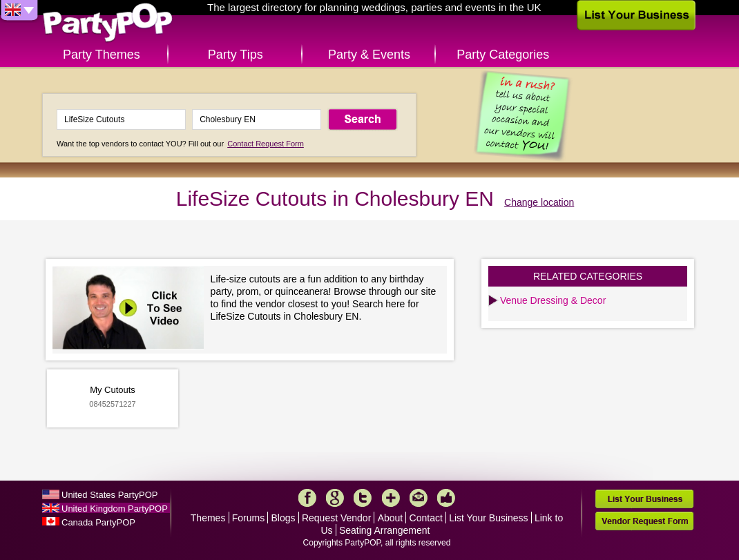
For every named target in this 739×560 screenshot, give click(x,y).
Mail (419, 498)
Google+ (335, 498)
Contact (426, 518)
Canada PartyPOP (98, 522)
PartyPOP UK (108, 23)
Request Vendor (336, 518)
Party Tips (236, 55)
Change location (539, 202)
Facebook (307, 498)
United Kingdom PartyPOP (115, 509)
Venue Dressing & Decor (553, 300)
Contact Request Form (266, 144)
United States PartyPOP (109, 495)
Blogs (284, 518)
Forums (248, 518)
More (391, 498)
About (391, 518)
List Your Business (488, 518)
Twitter (363, 498)
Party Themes (102, 55)
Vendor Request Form (644, 521)
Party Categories (503, 55)
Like (446, 498)
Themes (208, 518)
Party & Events (369, 55)
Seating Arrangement (385, 530)
